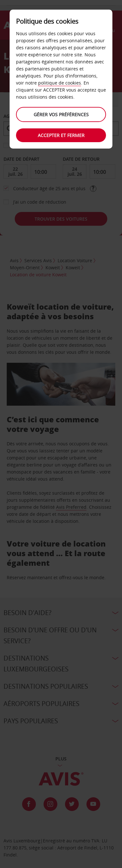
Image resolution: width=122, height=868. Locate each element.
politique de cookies (60, 83)
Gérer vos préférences (61, 114)
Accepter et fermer (61, 135)
